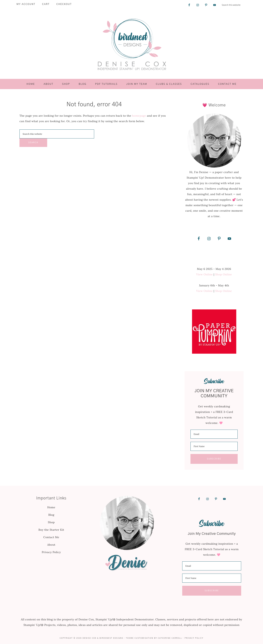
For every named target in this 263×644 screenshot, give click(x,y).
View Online (204, 274)
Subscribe (214, 459)
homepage (139, 116)
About (51, 545)
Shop (51, 522)
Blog (51, 515)
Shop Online (223, 274)
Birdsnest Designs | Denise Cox (131, 44)
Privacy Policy (51, 552)
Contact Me (51, 537)
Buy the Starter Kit (51, 530)
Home (51, 507)
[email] (214, 434)
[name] (214, 446)
